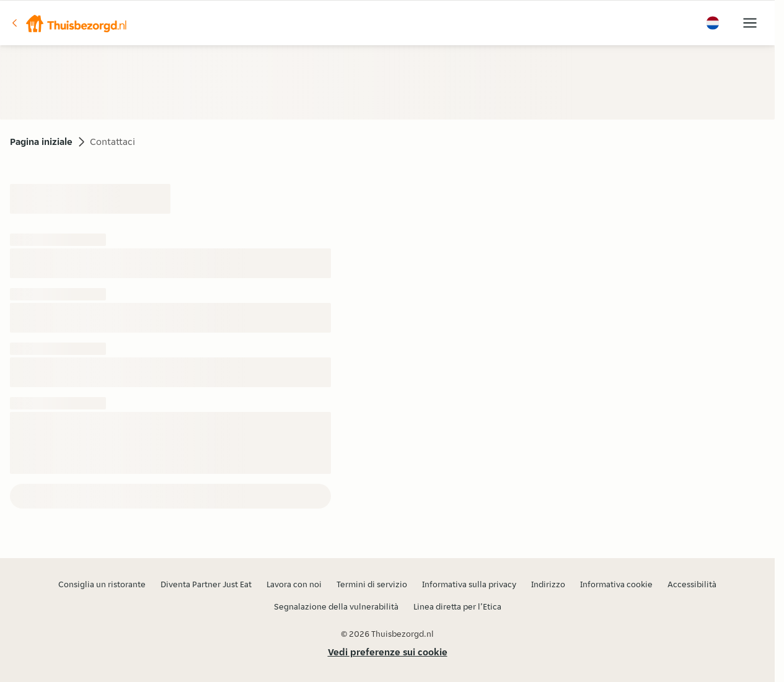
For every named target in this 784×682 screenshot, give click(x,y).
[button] (69, 23)
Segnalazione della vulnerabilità (336, 606)
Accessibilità (692, 584)
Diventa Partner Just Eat (206, 584)
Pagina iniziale (41, 142)
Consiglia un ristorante (102, 584)
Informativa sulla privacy (469, 584)
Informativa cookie (616, 584)
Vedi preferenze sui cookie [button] (388, 652)
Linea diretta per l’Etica (457, 606)
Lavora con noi (294, 584)
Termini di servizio (372, 584)
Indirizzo (548, 584)
